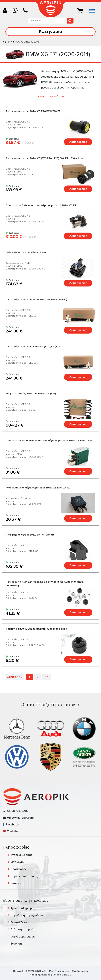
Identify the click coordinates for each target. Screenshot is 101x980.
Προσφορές (19, 869)
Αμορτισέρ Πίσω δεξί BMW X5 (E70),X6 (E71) (33, 346)
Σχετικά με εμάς (21, 855)
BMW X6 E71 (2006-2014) (27, 42)
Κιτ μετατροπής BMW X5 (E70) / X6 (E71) (31, 394)
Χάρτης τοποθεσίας (24, 876)
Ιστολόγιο (17, 862)
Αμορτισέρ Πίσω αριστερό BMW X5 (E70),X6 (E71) (36, 299)
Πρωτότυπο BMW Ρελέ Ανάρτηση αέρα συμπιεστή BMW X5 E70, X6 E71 (50, 441)
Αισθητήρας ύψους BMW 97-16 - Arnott (30, 535)
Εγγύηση (16, 944)
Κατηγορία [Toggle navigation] (50, 31)
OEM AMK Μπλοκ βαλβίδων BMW (26, 252)
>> (47, 677)
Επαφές (16, 883)
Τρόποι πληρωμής (23, 908)
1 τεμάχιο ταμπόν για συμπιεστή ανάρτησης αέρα (36, 629)
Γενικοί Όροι (19, 922)
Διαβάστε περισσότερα (50, 97)
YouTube (10, 831)
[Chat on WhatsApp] (16, 11)
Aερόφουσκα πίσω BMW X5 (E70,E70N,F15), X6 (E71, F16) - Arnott (46, 158)
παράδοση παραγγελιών (27, 915)
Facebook (11, 825)
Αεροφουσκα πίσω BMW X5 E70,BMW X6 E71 (34, 111)
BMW (10, 42)
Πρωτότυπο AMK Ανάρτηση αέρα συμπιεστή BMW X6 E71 (41, 205)
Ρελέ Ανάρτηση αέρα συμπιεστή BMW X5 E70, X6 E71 (39, 488)
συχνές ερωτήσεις (23, 937)
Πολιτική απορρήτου (24, 930)
